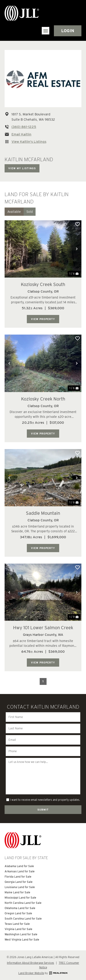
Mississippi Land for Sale (20, 898)
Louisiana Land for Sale (20, 887)
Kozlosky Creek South (43, 284)
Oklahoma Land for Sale (20, 908)
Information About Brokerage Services (31, 963)
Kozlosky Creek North (43, 399)
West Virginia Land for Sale (22, 940)
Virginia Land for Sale (18, 929)
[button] (46, 31)
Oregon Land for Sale (18, 913)
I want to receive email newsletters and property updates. (45, 800)
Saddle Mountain (43, 513)
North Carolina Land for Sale (23, 903)
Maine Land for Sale (17, 892)
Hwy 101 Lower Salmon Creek (43, 628)
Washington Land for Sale (21, 934)
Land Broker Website (31, 973)
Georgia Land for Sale (19, 882)
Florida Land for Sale (18, 877)
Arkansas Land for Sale (20, 871)
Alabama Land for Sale (19, 866)
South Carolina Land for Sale (23, 919)
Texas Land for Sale (17, 924)
